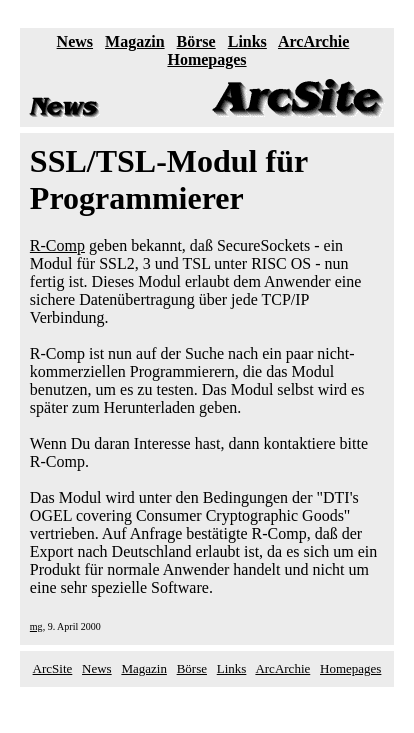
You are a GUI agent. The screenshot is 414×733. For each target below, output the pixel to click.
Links (247, 41)
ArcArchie (313, 41)
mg (36, 626)
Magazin (135, 41)
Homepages (206, 59)
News (75, 41)
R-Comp (57, 245)
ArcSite (53, 668)
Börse (196, 41)
